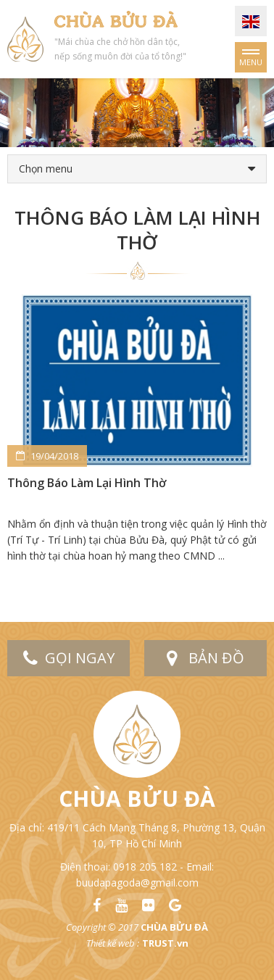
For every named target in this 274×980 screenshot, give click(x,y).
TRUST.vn (165, 943)
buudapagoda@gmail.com (137, 883)
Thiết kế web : (113, 943)
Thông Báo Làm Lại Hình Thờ (87, 483)
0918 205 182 (145, 867)
